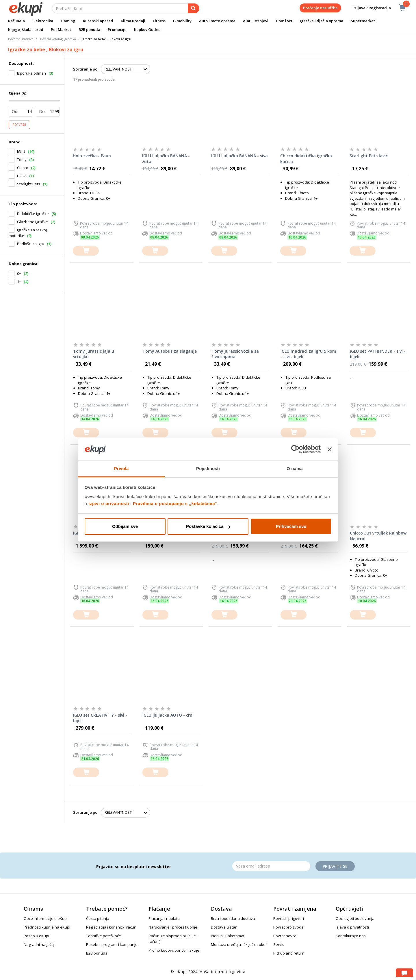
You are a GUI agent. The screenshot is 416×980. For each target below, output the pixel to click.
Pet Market (61, 29)
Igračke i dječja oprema (322, 21)
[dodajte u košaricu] (86, 251)
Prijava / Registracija (368, 8)
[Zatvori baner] (330, 450)
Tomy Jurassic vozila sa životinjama (235, 354)
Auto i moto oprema (217, 21)
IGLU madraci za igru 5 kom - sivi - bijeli (308, 354)
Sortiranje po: (86, 69)
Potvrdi (19, 125)
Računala (16, 21)
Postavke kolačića (208, 526)
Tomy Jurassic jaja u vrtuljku (94, 354)
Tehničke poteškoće (104, 936)
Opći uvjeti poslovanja (355, 918)
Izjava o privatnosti (352, 927)
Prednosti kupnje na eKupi (47, 927)
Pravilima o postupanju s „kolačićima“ (175, 503)
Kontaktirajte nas (351, 936)
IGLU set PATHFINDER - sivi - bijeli (378, 354)
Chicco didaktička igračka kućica (306, 159)
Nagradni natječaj (39, 944)
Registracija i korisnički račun (111, 927)
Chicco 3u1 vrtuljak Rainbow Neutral (378, 536)
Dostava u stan (224, 927)
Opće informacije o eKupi (46, 918)
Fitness (159, 21)
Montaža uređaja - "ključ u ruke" (239, 944)
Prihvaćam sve (291, 526)
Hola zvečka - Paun (92, 156)
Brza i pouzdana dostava (233, 918)
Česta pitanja (98, 918)
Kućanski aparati (98, 21)
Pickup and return (289, 953)
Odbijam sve (125, 526)
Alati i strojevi (256, 21)
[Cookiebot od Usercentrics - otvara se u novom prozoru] (295, 450)
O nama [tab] (295, 468)
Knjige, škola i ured (26, 29)
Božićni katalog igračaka (58, 39)
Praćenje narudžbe (320, 8)
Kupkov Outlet (147, 29)
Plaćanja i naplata (164, 918)
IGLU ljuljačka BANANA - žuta (166, 159)
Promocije (117, 29)
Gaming (68, 21)
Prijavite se (335, 866)
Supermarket (363, 21)
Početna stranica (21, 39)
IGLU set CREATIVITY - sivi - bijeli (100, 718)
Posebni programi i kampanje (112, 944)
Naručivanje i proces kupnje (173, 927)
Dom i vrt (284, 21)
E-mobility (182, 21)
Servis (279, 944)
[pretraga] (194, 8)
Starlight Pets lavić (369, 156)
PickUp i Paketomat (228, 936)
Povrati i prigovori (289, 918)
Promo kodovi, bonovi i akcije (174, 950)
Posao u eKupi (36, 936)
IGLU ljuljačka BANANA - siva (239, 156)
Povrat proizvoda (288, 927)
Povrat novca (285, 936)
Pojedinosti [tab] (208, 468)
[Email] (271, 866)
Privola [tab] (121, 468)
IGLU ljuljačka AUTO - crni (168, 715)
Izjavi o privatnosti (109, 503)
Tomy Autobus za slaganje (170, 351)
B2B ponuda (89, 29)
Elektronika (43, 21)
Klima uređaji (133, 21)
